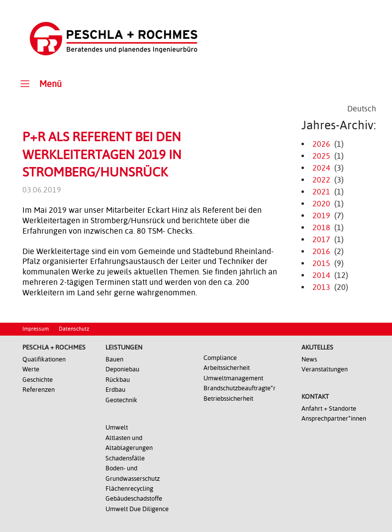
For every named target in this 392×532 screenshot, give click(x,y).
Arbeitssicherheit (227, 368)
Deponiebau (122, 369)
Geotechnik (121, 400)
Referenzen (39, 390)
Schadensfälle (125, 458)
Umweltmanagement (233, 378)
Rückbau (118, 380)
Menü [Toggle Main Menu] (40, 83)
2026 (321, 144)
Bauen (114, 359)
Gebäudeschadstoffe (134, 498)
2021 (321, 192)
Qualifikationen (44, 359)
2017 (321, 239)
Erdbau (115, 390)
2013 (321, 287)
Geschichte (38, 380)
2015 (321, 263)
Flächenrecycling (129, 488)
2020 (321, 204)
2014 (321, 275)
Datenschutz (74, 329)
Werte (31, 369)
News (309, 359)
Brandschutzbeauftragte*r (240, 388)
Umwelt (117, 427)
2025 (321, 156)
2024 (321, 168)
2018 (321, 227)
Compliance (220, 358)
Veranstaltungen (325, 369)
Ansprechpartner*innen (334, 418)
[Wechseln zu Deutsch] (362, 109)
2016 (321, 251)
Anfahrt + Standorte (329, 408)
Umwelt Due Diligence (137, 509)
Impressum (36, 329)
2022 (321, 180)
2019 (321, 216)
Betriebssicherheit (228, 399)
